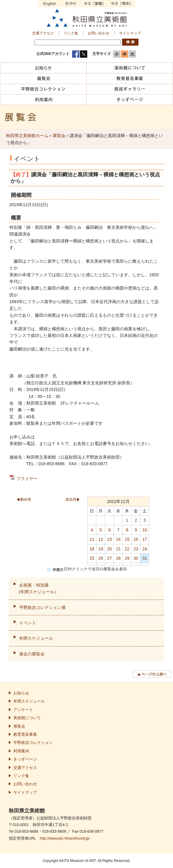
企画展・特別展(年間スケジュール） (39, 588)
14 (118, 539)
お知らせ (21, 693)
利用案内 (21, 751)
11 (92, 539)
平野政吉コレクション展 (42, 607)
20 (110, 549)
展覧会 (59, 136)
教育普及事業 (25, 735)
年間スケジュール (36, 638)
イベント (28, 623)
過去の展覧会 (32, 654)
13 (110, 539)
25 (92, 558)
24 (145, 549)
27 (110, 558)
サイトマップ (130, 33)
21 (118, 549)
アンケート (23, 710)
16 (136, 539)
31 (145, 558)
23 (136, 549)
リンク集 (71, 33)
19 (101, 549)
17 (145, 539)
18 (92, 549)
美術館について (27, 718)
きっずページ (25, 759)
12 (101, 539)
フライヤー (27, 479)
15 (127, 539)
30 (136, 558)
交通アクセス (43, 33)
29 (127, 558)
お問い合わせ (98, 33)
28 (118, 558)
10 (145, 530)
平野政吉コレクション (33, 743)
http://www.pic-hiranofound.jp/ (65, 838)
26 (101, 558)
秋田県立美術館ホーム (27, 136)
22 (127, 549)
